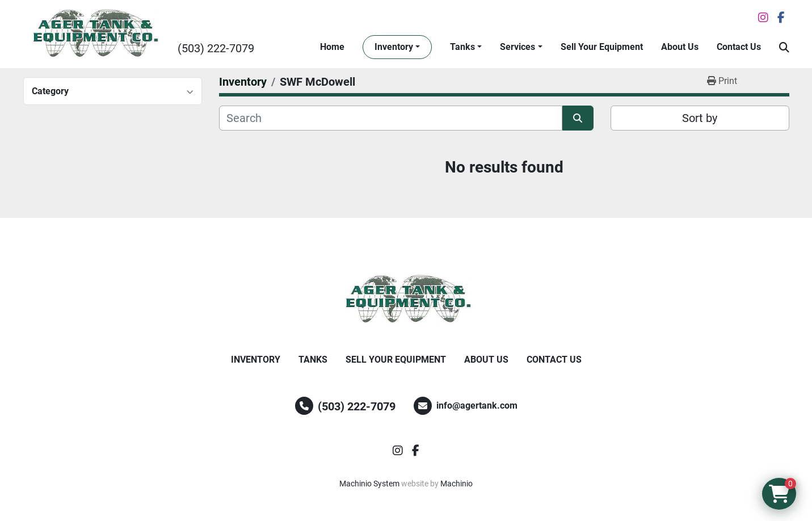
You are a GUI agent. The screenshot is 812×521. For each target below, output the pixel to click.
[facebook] (781, 18)
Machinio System (369, 484)
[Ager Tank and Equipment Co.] (406, 300)
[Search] (391, 118)
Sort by (700, 118)
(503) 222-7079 (216, 48)
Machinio (457, 484)
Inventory (394, 47)
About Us (680, 47)
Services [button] (518, 47)
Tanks (462, 47)
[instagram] (763, 18)
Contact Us (739, 47)
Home (332, 47)
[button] (397, 47)
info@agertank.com (477, 406)
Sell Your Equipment (602, 47)
